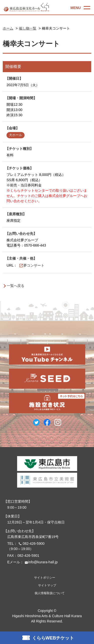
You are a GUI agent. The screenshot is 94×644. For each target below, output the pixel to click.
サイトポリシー (45, 578)
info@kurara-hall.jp (41, 562)
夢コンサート (34, 265)
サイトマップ (47, 585)
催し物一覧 (28, 28)
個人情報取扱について (50, 593)
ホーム (8, 28)
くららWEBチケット (53, 638)
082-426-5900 (31, 544)
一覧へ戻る (16, 286)
